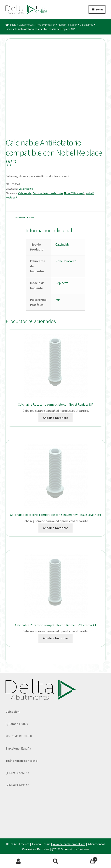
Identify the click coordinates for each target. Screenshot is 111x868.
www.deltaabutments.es (69, 844)
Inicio (13, 25)
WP (58, 300)
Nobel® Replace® (67, 25)
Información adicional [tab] (21, 217)
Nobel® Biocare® (46, 25)
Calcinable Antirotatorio (48, 193)
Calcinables (86, 25)
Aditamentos (26, 25)
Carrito (86, 858)
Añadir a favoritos (56, 418)
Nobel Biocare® (66, 261)
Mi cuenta (19, 861)
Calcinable (25, 193)
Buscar (56, 861)
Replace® (62, 283)
